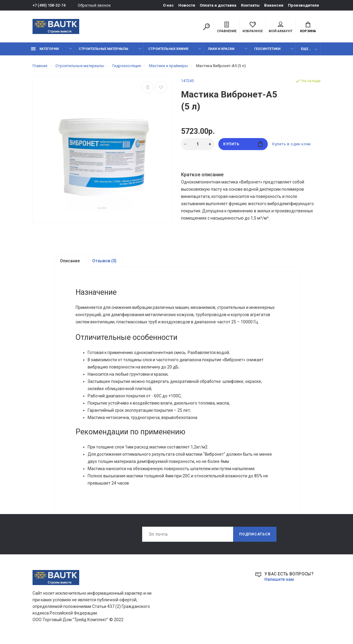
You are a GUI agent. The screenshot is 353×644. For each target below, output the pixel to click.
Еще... (306, 49)
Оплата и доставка (218, 5)
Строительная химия (168, 49)
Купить (243, 144)
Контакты (250, 5)
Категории (45, 49)
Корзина (308, 27)
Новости (187, 5)
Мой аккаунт (281, 27)
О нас (168, 5)
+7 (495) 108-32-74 (49, 5)
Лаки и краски (221, 49)
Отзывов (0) (104, 261)
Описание (70, 261)
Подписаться (255, 535)
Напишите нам (279, 580)
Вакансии (274, 5)
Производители (303, 5)
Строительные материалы (103, 49)
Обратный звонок (94, 5)
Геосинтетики (267, 49)
